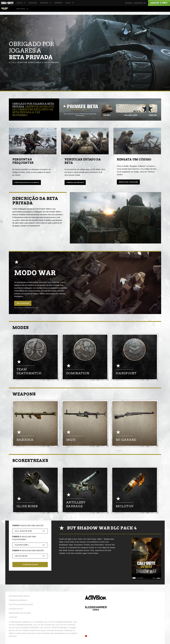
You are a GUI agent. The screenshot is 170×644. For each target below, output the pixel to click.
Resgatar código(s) (128, 182)
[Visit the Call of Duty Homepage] (7, 3)
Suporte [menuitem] (58, 3)
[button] (86, 636)
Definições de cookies (20, 613)
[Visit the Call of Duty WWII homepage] (5, 9)
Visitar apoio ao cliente (27, 182)
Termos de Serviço (18, 600)
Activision (96, 600)
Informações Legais (19, 596)
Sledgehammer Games (96, 611)
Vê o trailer (23, 303)
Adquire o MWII (159, 3)
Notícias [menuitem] (33, 3)
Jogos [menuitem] (21, 3)
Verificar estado (75, 182)
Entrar (129, 3)
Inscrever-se (140, 3)
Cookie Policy (16, 609)
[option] (35, 357)
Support (13, 617)
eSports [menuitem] (46, 3)
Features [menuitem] (22, 9)
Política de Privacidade (21, 605)
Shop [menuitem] (70, 3)
